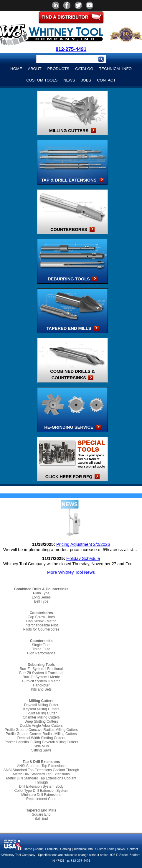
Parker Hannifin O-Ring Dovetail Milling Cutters (41, 742)
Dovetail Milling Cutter (41, 705)
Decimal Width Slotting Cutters (41, 738)
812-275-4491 (71, 49)
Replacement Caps (41, 799)
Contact (106, 80)
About (35, 69)
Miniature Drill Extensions (41, 795)
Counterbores (41, 613)
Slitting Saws (41, 750)
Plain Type (41, 593)
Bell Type (41, 601)
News (69, 80)
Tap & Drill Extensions (41, 762)
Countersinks (41, 641)
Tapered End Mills (41, 810)
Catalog (84, 69)
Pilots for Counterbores (41, 629)
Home (16, 69)
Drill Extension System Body (41, 786)
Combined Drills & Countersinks (41, 589)
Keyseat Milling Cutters (41, 709)
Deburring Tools (41, 665)
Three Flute (41, 649)
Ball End (41, 819)
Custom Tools (42, 80)
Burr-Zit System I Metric (41, 677)
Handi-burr (41, 685)
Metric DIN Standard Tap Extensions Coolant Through (41, 780)
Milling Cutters (41, 701)
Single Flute (41, 645)
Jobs (86, 80)
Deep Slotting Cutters (41, 721)
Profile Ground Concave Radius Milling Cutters (41, 730)
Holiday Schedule (83, 558)
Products (58, 69)
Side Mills (41, 746)
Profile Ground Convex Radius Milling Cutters (41, 734)
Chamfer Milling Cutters (41, 717)
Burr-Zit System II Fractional (41, 673)
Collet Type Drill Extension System (41, 791)
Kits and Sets (41, 689)
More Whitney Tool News (71, 572)
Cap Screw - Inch (41, 617)
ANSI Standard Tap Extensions (41, 766)
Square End (41, 814)
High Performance (41, 653)
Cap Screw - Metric (41, 621)
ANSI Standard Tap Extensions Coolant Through (41, 770)
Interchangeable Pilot (41, 625)
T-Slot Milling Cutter (41, 713)
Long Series (41, 597)
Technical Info (115, 69)
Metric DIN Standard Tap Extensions (41, 774)
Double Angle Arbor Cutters (41, 726)
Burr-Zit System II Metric (41, 681)
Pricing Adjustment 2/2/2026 (83, 544)
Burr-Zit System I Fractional (41, 669)
